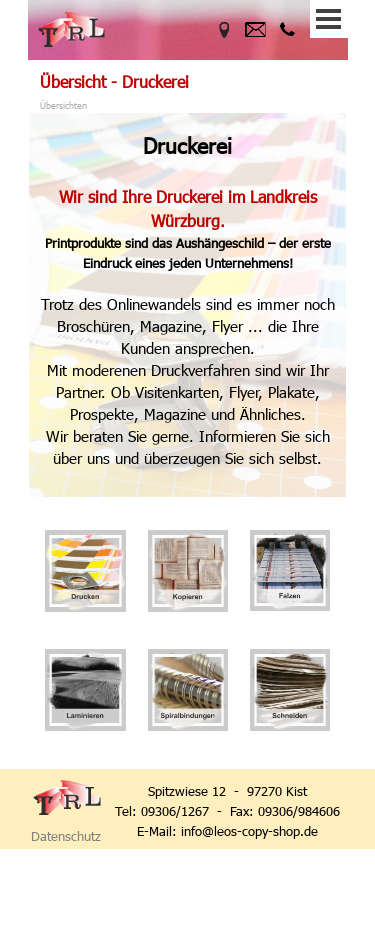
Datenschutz (66, 836)
